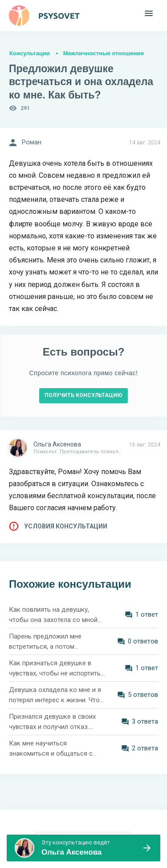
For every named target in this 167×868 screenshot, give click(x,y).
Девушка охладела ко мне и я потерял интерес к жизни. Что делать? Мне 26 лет (55, 695)
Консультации (30, 53)
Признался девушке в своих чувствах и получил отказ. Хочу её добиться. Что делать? (52, 722)
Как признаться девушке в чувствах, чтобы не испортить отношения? (55, 669)
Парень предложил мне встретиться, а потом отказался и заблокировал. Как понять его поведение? (52, 642)
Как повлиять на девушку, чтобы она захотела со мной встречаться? (53, 615)
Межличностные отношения (104, 53)
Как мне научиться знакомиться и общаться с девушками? (51, 749)
